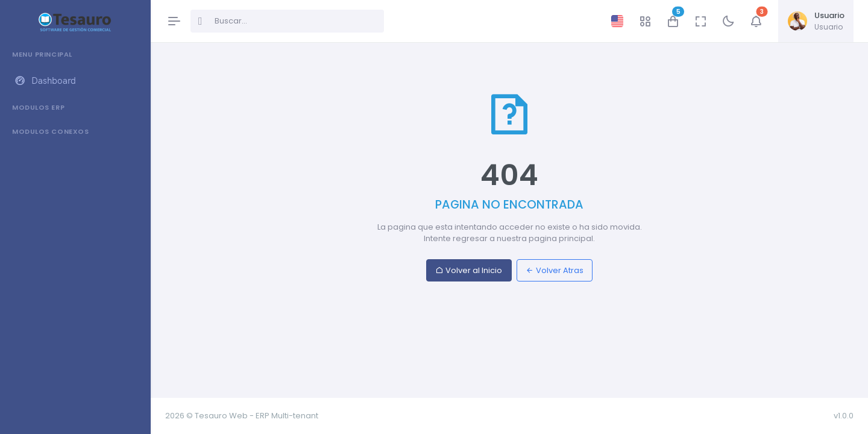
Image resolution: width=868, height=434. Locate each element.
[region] (75, 231)
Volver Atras (555, 270)
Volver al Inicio (469, 270)
